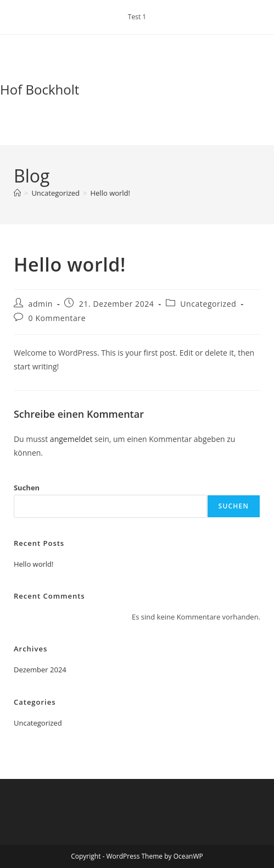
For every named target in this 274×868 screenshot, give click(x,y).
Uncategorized (208, 304)
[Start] (17, 193)
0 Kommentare (57, 318)
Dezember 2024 (40, 670)
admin (41, 304)
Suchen (27, 488)
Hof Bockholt (40, 89)
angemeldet (71, 439)
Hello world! (110, 193)
